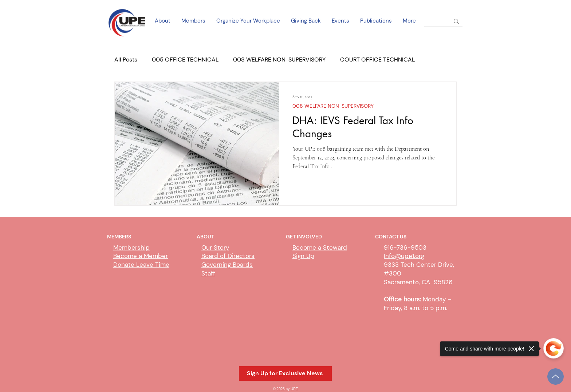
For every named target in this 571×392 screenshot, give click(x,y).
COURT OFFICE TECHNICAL (377, 60)
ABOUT (205, 237)
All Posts (126, 60)
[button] (285, 373)
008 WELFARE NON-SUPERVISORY (279, 60)
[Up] (556, 377)
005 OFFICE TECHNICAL (185, 60)
